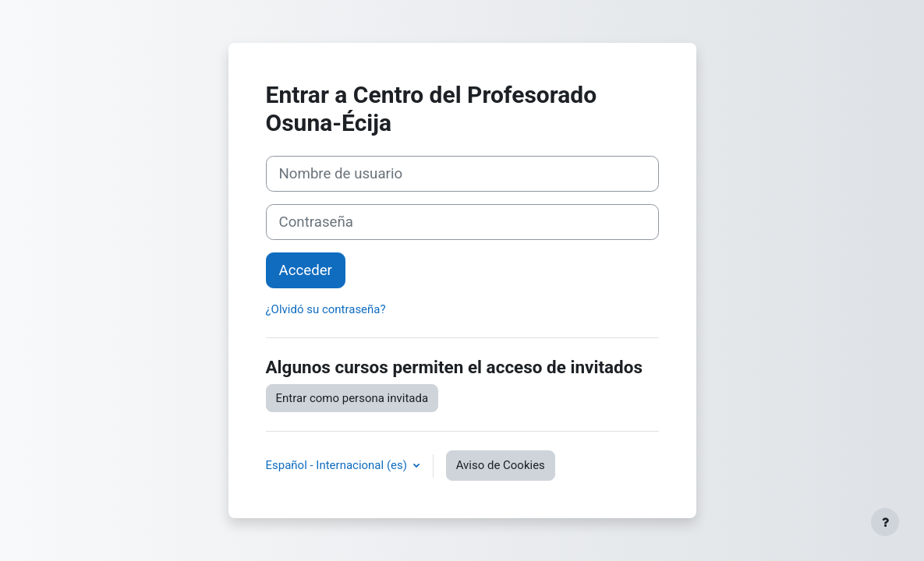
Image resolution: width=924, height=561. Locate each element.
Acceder (306, 270)
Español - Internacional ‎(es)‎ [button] (338, 465)
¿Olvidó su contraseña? (326, 309)
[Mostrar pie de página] (885, 522)
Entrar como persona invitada (352, 398)
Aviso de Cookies (501, 465)
